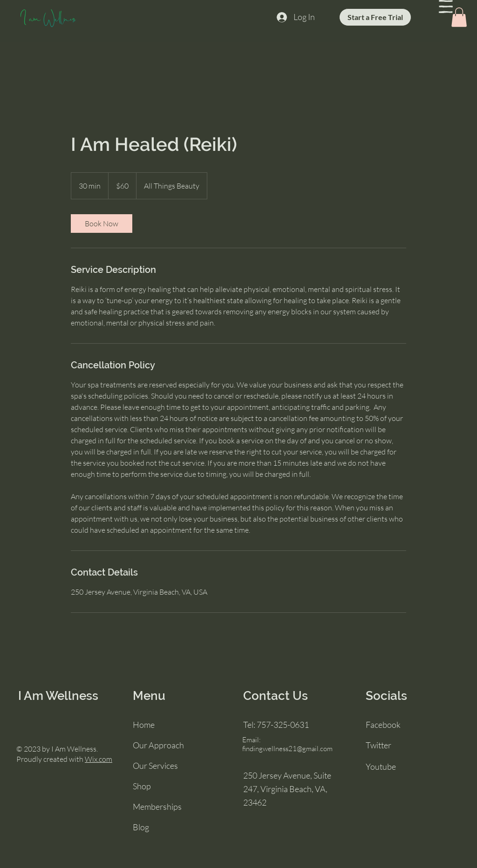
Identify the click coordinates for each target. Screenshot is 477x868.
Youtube (381, 766)
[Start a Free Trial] (375, 17)
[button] (446, 7)
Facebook (383, 725)
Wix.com (99, 759)
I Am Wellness (58, 696)
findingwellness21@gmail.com (287, 749)
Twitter (378, 745)
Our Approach (158, 745)
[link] (102, 224)
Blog (141, 827)
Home (144, 725)
